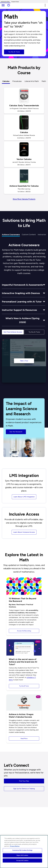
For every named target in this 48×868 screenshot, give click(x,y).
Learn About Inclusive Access (24, 532)
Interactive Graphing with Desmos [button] (21, 293)
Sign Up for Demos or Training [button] (24, 789)
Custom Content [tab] (29, 235)
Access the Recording (24, 631)
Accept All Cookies (22, 860)
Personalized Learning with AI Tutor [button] (22, 302)
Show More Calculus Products (24, 199)
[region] (24, 852)
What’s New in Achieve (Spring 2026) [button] (22, 320)
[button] (45, 5)
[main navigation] (3, 6)
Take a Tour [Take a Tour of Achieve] (24, 361)
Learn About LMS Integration (24, 497)
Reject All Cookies (22, 855)
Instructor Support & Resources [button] (19, 310)
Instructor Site (5, 2)
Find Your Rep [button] (24, 781)
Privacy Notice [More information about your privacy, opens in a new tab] (15, 846)
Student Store (15, 2)
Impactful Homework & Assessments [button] (22, 285)
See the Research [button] (16, 434)
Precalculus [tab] (17, 81)
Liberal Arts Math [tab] (32, 81)
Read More (24, 739)
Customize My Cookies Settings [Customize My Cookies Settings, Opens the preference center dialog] (22, 850)
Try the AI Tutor (14, 52)
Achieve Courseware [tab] (11, 235)
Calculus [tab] (6, 81)
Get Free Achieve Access (13, 332)
